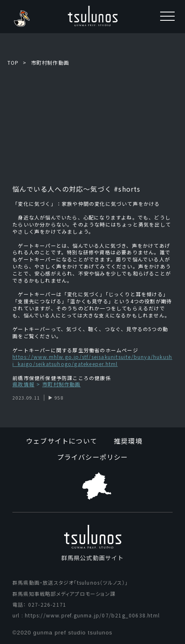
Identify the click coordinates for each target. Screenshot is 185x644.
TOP (13, 62)
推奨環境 (128, 441)
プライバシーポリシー (93, 457)
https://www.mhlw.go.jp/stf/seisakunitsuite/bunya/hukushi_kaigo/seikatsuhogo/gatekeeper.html (92, 360)
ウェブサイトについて (62, 441)
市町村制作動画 (50, 62)
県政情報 (23, 384)
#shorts (126, 189)
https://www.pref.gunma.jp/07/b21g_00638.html (92, 615)
